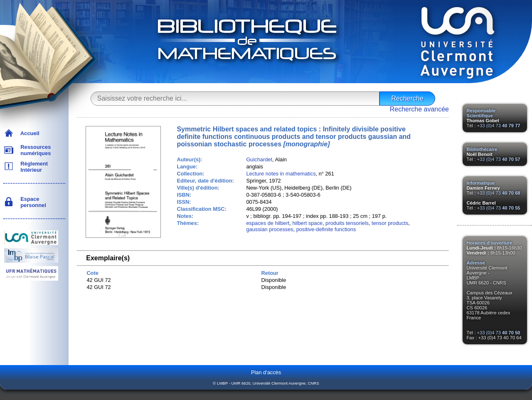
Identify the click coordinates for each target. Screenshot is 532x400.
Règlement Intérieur (33, 167)
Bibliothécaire (482, 149)
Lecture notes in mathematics (281, 174)
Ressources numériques (34, 150)
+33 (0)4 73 (498, 126)
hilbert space (307, 223)
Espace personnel (32, 202)
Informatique (481, 183)
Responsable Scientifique (481, 113)
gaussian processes (270, 229)
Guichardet (259, 159)
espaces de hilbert (268, 223)
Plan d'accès (266, 372)
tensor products (390, 223)
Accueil (28, 133)
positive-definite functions (326, 229)
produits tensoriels (347, 223)
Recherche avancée (419, 109)
